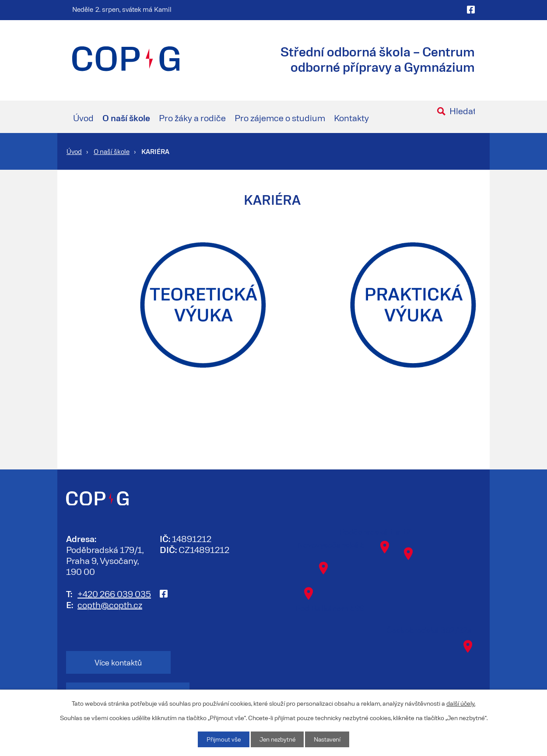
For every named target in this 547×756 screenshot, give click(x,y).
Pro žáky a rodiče (192, 118)
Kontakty (351, 118)
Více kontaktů (110, 662)
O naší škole (126, 118)
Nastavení (328, 739)
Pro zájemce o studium (280, 118)
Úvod (83, 118)
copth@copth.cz (110, 604)
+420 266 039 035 (114, 593)
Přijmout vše (222, 739)
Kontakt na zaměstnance (214, 662)
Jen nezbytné (277, 739)
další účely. (461, 703)
